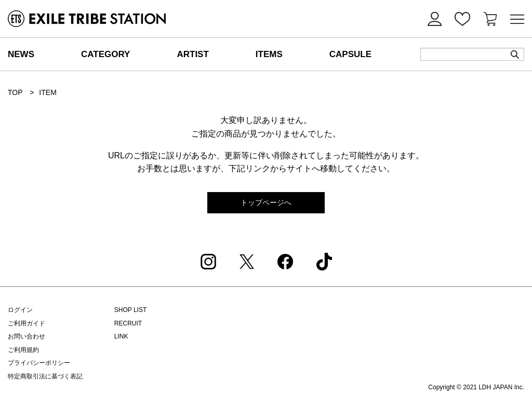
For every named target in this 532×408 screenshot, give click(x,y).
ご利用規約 (23, 350)
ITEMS (269, 54)
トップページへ (266, 202)
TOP (15, 92)
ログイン (20, 310)
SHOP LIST (130, 310)
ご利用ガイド (26, 323)
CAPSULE (350, 54)
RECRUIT (128, 323)
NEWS (21, 54)
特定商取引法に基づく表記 (45, 376)
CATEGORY (105, 54)
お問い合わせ (26, 336)
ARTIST (192, 54)
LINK (121, 336)
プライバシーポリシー (39, 363)
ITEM (48, 92)
